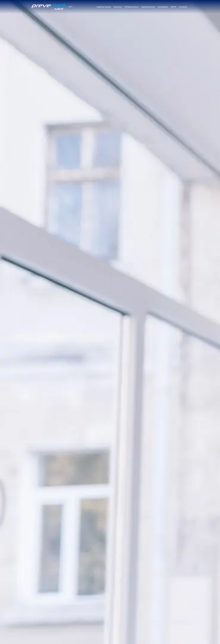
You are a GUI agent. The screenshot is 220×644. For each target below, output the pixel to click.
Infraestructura (131, 7)
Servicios (118, 7)
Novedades (163, 7)
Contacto (183, 7)
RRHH (173, 7)
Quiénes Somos (104, 7)
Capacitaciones (148, 7)
